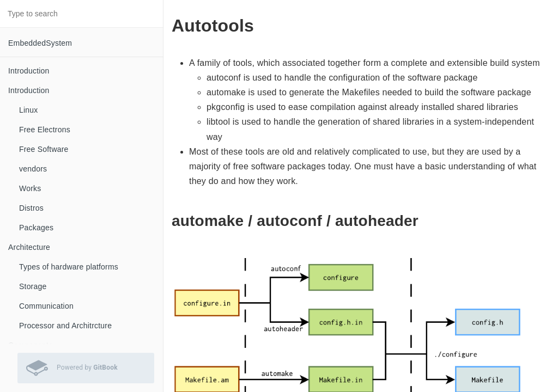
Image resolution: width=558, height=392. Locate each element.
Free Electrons (45, 130)
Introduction (29, 71)
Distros (31, 208)
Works (30, 188)
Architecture (29, 247)
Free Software (44, 149)
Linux (28, 110)
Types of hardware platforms (69, 267)
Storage (33, 286)
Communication (46, 306)
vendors (33, 169)
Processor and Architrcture (65, 326)
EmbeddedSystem (40, 43)
